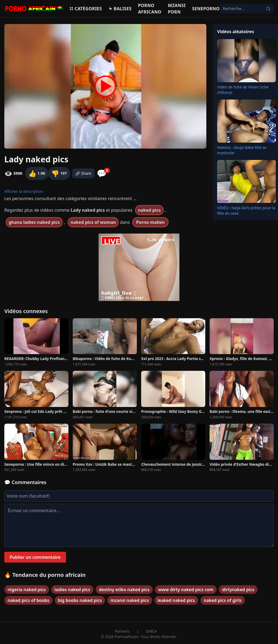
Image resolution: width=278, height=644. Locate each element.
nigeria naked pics (27, 590)
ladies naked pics (72, 590)
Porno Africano (150, 9)
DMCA (151, 631)
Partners (123, 631)
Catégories (86, 9)
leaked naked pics (176, 600)
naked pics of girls (223, 600)
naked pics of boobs (28, 600)
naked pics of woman (93, 222)
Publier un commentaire (35, 557)
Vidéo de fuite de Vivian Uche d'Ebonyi (243, 90)
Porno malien (150, 222)
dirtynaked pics (238, 590)
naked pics (149, 210)
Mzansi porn (177, 9)
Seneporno (206, 9)
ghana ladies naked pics (34, 222)
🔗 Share (83, 173)
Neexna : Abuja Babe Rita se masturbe (242, 150)
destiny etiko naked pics (124, 590)
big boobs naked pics (80, 600)
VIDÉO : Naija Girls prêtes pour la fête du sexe (246, 210)
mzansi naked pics (130, 600)
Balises (120, 9)
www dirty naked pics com (186, 590)
